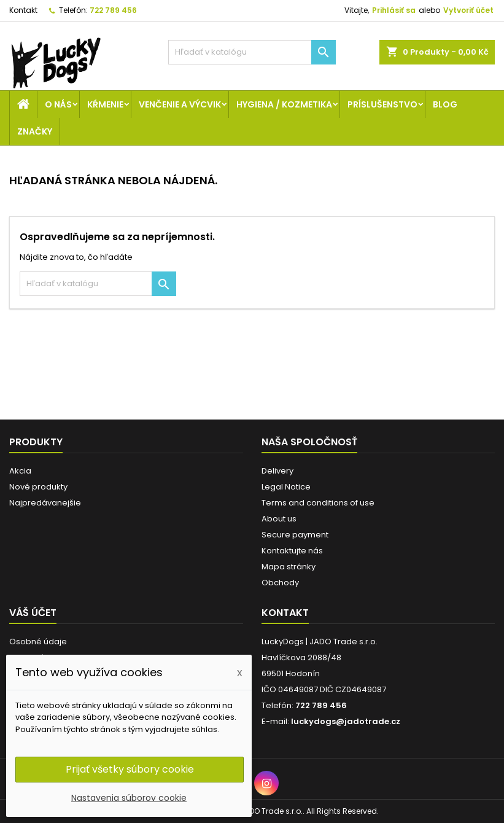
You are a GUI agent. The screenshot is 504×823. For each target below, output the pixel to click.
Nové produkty (38, 487)
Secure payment (295, 535)
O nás (58, 104)
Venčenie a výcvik (180, 104)
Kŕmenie (105, 104)
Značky (35, 131)
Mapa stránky (289, 567)
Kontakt (23, 10)
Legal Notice (286, 487)
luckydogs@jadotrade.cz (346, 721)
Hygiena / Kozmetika (284, 104)
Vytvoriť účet (468, 10)
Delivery (277, 471)
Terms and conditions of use (318, 503)
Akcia (20, 471)
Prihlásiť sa (394, 10)
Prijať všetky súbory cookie (130, 769)
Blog (445, 104)
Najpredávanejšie (45, 503)
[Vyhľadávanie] (252, 52)
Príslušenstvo (382, 104)
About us (279, 519)
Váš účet (33, 613)
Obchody (280, 583)
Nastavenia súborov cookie (129, 798)
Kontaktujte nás (292, 551)
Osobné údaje (38, 642)
